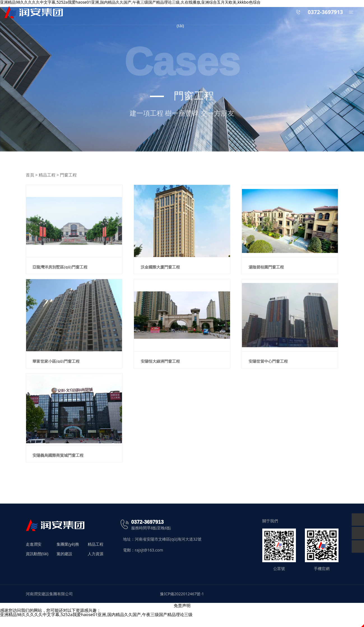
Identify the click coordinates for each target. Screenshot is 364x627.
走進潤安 (34, 554)
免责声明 (182, 615)
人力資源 (96, 564)
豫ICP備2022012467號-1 (182, 604)
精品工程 (47, 175)
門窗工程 (68, 175)
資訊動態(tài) (37, 564)
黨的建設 (64, 564)
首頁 (30, 175)
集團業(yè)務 (68, 554)
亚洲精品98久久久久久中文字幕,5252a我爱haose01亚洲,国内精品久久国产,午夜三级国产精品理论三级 (96, 624)
